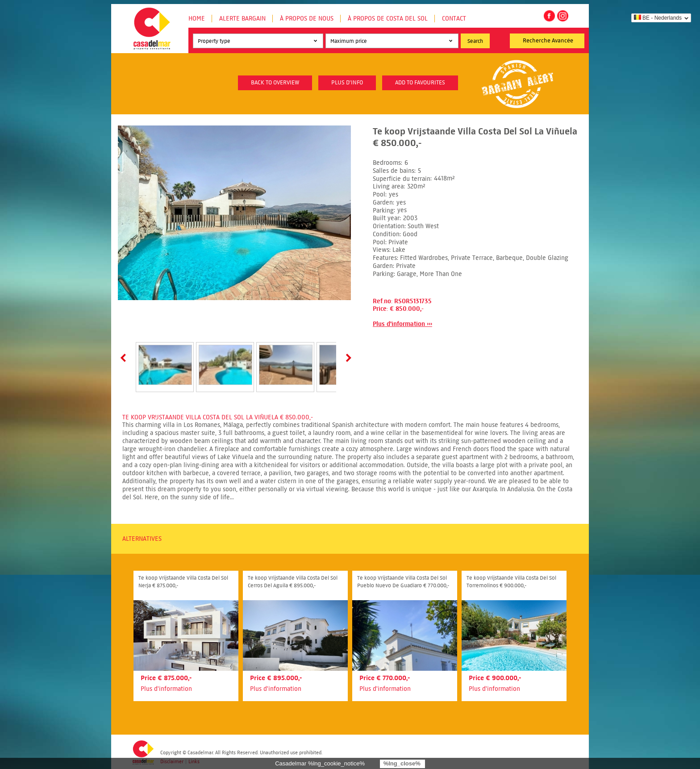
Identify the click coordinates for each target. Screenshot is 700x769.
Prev (125, 358)
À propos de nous (307, 19)
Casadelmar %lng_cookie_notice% (320, 763)
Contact (454, 19)
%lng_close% (402, 763)
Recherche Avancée (548, 41)
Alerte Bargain (242, 19)
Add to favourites (420, 83)
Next (347, 358)
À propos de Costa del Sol (388, 19)
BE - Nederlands (658, 18)
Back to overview (275, 83)
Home (197, 19)
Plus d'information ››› (402, 324)
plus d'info (347, 83)
